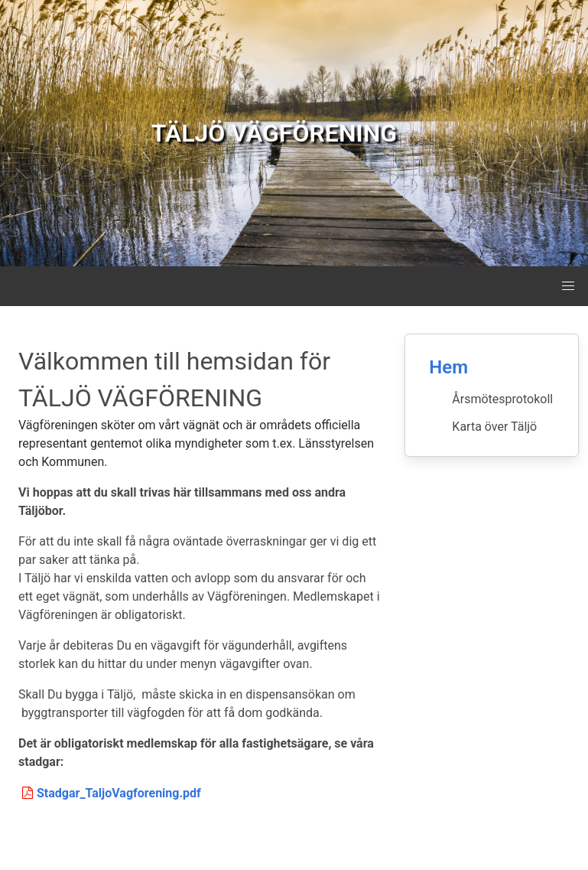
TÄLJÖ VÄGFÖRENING (274, 133)
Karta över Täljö (494, 427)
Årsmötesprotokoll (502, 399)
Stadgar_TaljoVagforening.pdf (110, 793)
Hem (448, 367)
